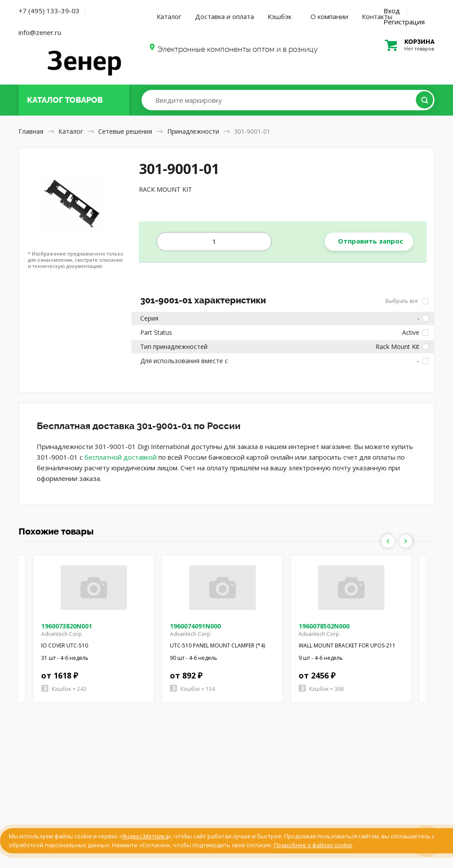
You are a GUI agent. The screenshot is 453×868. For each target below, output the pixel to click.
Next (406, 541)
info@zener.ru (40, 32)
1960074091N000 (195, 626)
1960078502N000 (324, 626)
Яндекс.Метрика (145, 836)
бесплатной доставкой (121, 457)
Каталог (169, 16)
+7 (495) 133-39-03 (49, 11)
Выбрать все (407, 301)
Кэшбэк (280, 16)
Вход (392, 11)
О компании (329, 16)
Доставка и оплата (225, 16)
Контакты (377, 16)
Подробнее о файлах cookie (313, 845)
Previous (388, 541)
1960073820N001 (67, 626)
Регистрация (404, 22)
